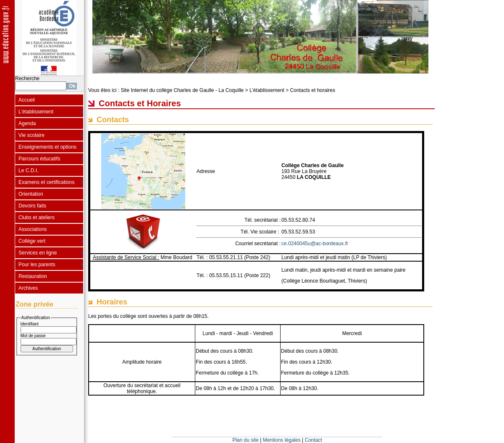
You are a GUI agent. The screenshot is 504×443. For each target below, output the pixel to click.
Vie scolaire (31, 135)
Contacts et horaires (313, 90)
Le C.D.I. (28, 170)
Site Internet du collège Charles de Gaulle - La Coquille (182, 90)
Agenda (27, 123)
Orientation (31, 194)
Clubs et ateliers (37, 218)
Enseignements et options (47, 147)
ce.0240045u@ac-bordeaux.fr (315, 244)
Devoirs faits (32, 206)
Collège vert (32, 241)
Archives (28, 288)
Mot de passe (33, 336)
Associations (33, 229)
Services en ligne (38, 253)
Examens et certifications (46, 182)
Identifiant (30, 324)
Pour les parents (37, 265)
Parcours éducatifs (39, 159)
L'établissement (36, 112)
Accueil (27, 100)
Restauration (33, 276)
